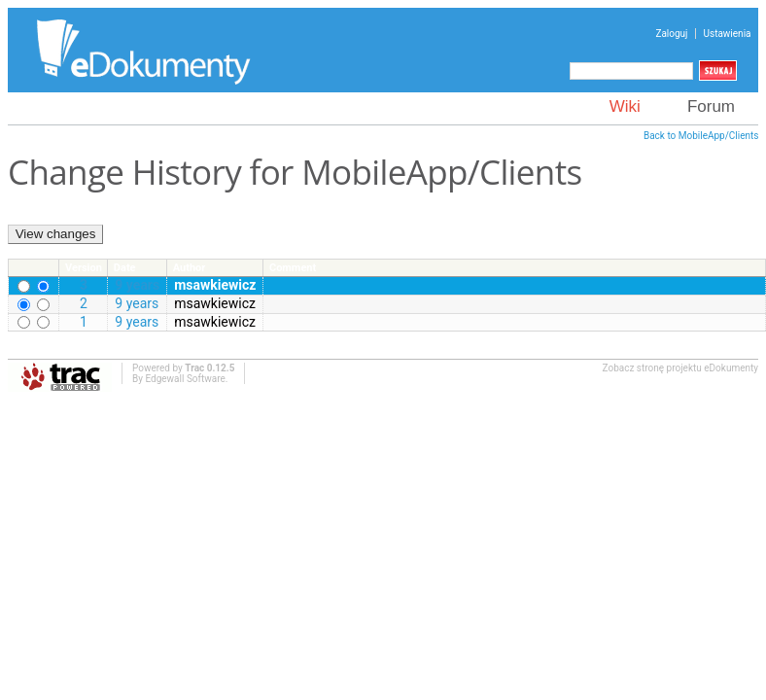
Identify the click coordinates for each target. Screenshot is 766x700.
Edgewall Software (185, 379)
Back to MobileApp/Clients (701, 136)
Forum (711, 106)
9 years (137, 285)
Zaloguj (671, 34)
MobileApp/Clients (441, 172)
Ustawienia (728, 34)
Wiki (625, 106)
